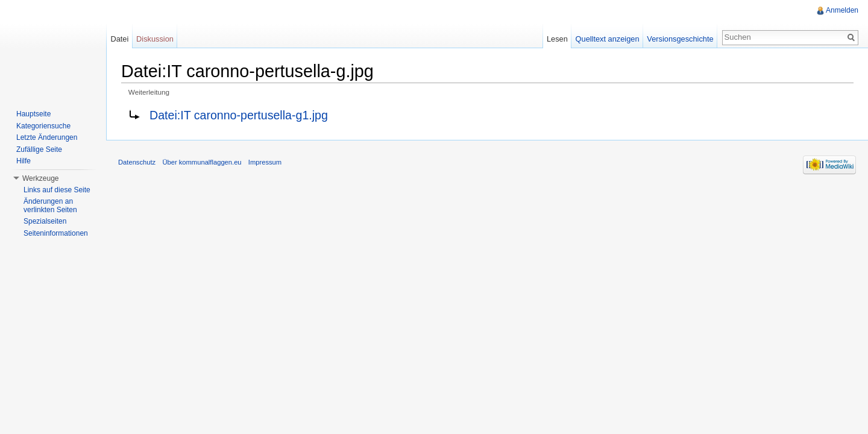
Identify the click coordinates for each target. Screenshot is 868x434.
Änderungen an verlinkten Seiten (50, 206)
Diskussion (155, 39)
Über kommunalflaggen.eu (202, 162)
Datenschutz (137, 162)
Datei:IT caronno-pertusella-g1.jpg (239, 115)
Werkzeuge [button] (40, 178)
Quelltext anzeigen (608, 39)
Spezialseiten (45, 221)
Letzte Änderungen (47, 137)
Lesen (557, 39)
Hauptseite (33, 114)
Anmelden (842, 10)
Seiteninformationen (56, 233)
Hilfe (24, 161)
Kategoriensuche (43, 126)
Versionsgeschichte (680, 39)
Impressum (265, 162)
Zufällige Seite (39, 149)
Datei (119, 39)
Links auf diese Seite (57, 190)
